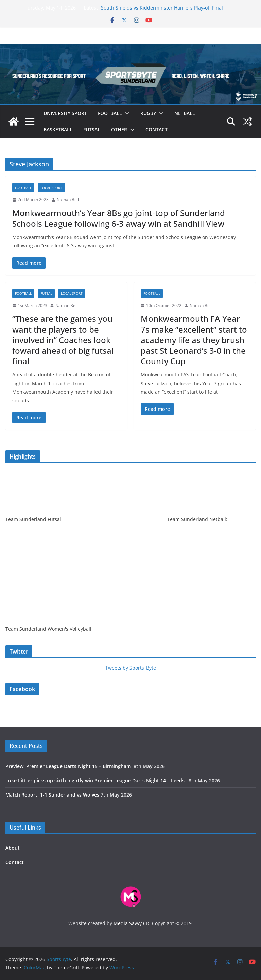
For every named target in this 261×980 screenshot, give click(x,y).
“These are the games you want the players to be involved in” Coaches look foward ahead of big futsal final (63, 340)
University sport (65, 113)
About (13, 848)
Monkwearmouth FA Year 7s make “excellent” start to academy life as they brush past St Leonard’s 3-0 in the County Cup (194, 340)
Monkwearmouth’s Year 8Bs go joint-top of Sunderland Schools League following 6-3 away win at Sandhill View (119, 218)
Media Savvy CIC (132, 923)
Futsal (92, 130)
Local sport (51, 188)
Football (110, 113)
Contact (156, 130)
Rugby (148, 113)
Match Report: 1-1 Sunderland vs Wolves (52, 795)
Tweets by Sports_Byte (131, 668)
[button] (126, 113)
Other (119, 130)
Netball (185, 113)
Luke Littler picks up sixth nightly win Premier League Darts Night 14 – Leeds (96, 780)
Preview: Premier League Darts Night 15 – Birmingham (69, 766)
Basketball (58, 130)
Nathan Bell (68, 200)
